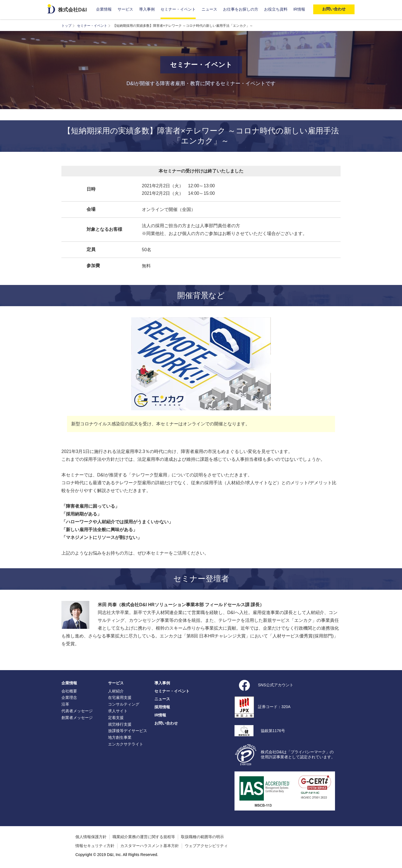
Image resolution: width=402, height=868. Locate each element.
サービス (125, 9)
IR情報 (299, 9)
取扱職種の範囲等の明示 (202, 837)
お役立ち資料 (276, 9)
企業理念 (69, 697)
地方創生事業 (120, 737)
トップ (66, 26)
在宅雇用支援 (120, 697)
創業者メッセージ (77, 718)
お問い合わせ (166, 723)
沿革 (65, 704)
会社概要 (69, 691)
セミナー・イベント (178, 9)
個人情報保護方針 (91, 837)
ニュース (209, 9)
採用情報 (162, 707)
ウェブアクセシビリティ (206, 846)
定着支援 (116, 718)
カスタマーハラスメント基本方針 (150, 846)
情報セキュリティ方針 (95, 846)
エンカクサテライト (126, 744)
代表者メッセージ (77, 711)
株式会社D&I (72, 10)
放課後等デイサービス (128, 731)
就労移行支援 (120, 724)
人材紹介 (116, 691)
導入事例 (147, 9)
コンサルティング (124, 704)
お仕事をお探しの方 (241, 9)
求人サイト (118, 711)
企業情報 (104, 9)
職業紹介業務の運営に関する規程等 (144, 837)
